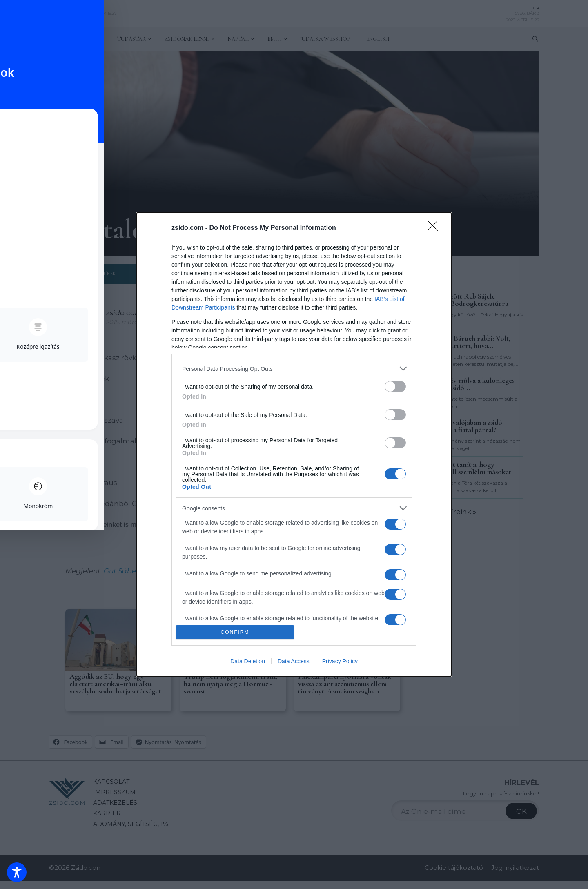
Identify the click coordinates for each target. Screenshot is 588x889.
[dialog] (294, 444)
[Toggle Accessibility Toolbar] (17, 872)
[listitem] (294, 369)
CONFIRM (235, 632)
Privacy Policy (340, 661)
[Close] (435, 228)
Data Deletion (248, 661)
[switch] (395, 387)
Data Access (294, 661)
